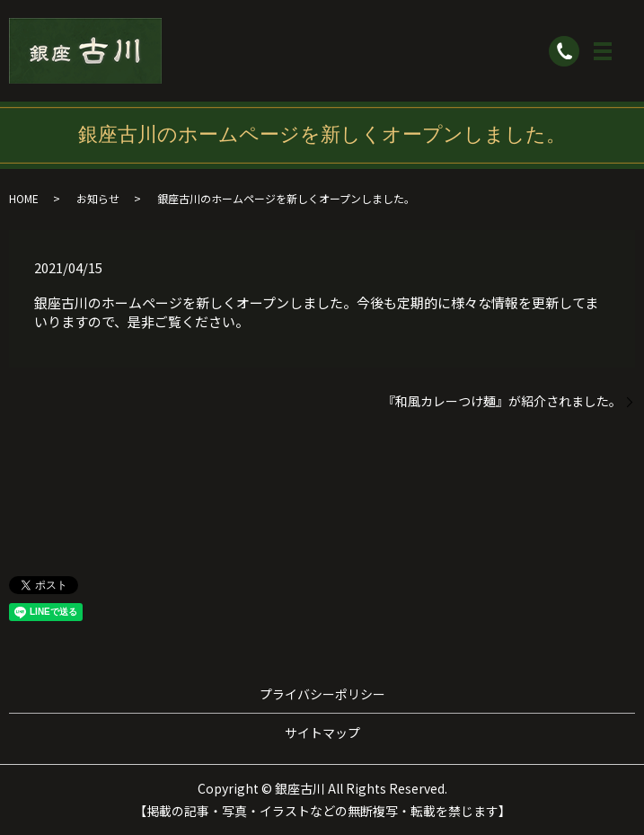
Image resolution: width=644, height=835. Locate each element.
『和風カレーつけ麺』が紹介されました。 (502, 401)
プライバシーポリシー (322, 694)
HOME (24, 198)
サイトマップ (322, 733)
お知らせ (98, 198)
